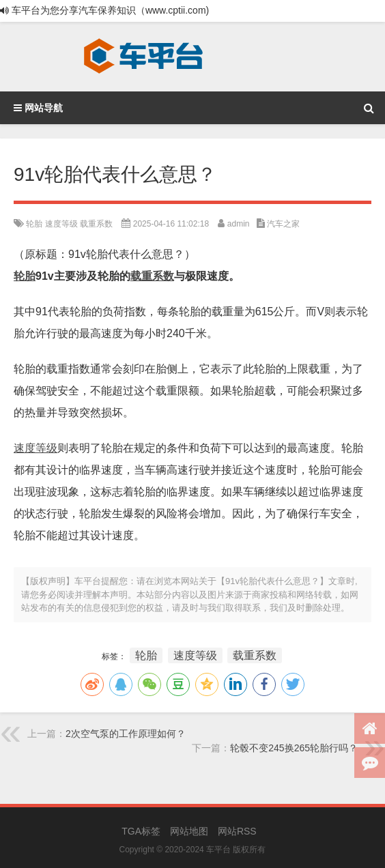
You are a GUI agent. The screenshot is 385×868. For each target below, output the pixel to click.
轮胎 (34, 224)
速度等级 (61, 224)
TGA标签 (141, 831)
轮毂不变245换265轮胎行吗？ (294, 748)
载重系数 (96, 224)
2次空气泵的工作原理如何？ (126, 734)
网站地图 (189, 831)
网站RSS (237, 831)
